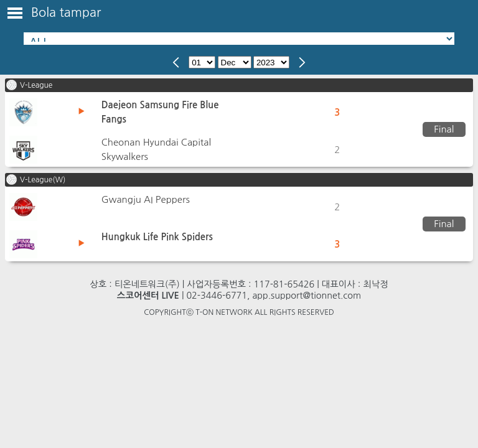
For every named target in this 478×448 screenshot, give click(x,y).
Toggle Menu (15, 13)
